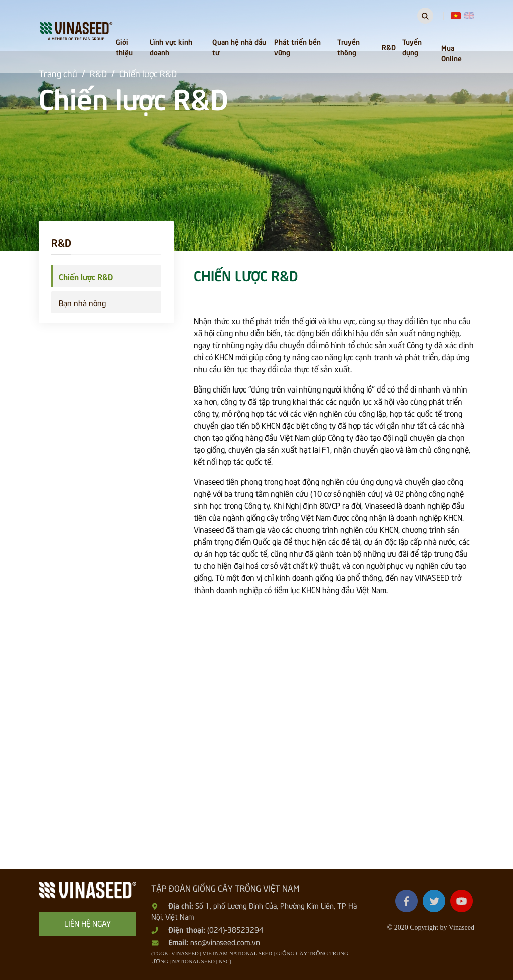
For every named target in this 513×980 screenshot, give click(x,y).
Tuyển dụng (412, 46)
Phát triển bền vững (297, 46)
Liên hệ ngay (87, 923)
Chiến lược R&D (86, 276)
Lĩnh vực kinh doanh (171, 46)
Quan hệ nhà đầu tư (239, 46)
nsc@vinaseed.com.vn (225, 942)
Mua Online (452, 52)
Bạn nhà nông (82, 302)
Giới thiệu (124, 46)
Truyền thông (348, 46)
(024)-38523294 (235, 929)
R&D (389, 47)
